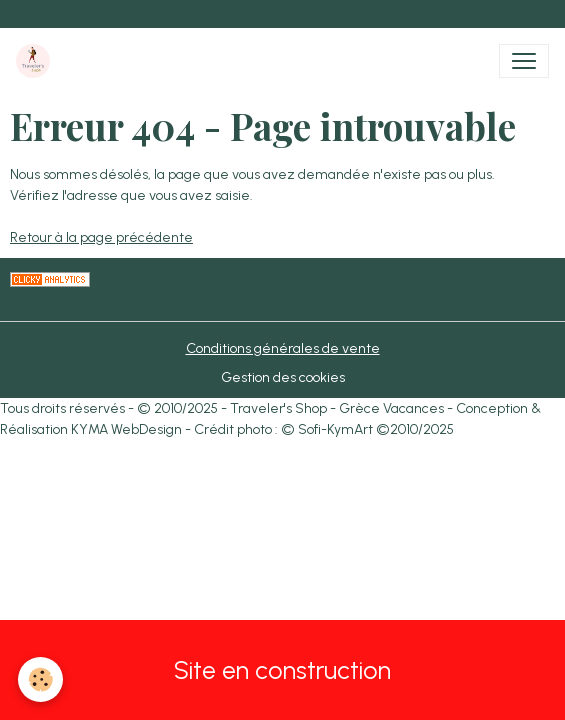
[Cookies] (40, 679)
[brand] (37, 61)
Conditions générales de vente (283, 348)
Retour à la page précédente (101, 237)
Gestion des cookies (283, 377)
